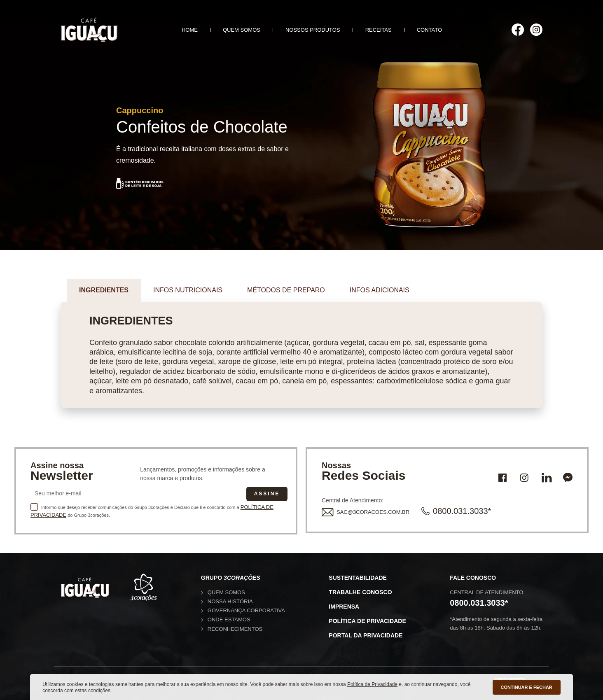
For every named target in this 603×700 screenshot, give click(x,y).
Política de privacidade (367, 621)
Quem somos (242, 30)
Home (190, 30)
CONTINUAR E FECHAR (527, 687)
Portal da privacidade (366, 635)
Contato (429, 30)
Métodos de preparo (286, 290)
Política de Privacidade (372, 684)
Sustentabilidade (358, 578)
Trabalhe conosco (360, 592)
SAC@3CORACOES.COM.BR (366, 512)
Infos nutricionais (188, 290)
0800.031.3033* (456, 511)
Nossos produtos (313, 30)
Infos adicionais (380, 290)
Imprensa (344, 607)
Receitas (379, 30)
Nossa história (230, 601)
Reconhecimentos (235, 629)
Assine (267, 494)
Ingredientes (104, 290)
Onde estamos (229, 619)
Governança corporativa (246, 610)
